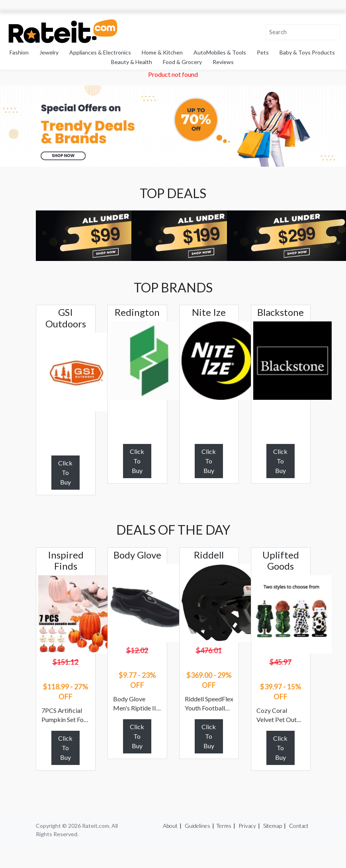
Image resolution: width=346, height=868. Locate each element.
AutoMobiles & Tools (220, 52)
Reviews (223, 62)
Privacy (247, 826)
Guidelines (197, 826)
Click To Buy (65, 472)
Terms (224, 826)
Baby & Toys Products (307, 52)
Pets (263, 52)
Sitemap (273, 826)
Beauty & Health (132, 62)
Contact (299, 826)
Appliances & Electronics (100, 52)
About (170, 826)
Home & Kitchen (162, 52)
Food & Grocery (182, 62)
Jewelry (49, 52)
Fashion (19, 52)
